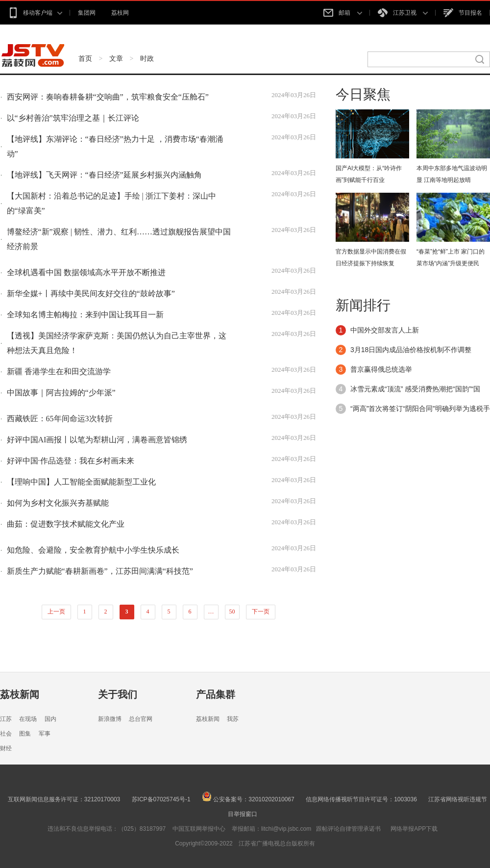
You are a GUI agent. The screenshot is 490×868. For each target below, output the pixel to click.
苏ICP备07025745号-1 (161, 799)
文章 (116, 58)
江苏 (6, 719)
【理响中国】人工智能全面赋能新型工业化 (81, 482)
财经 (6, 748)
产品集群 (216, 694)
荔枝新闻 (20, 694)
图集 (25, 734)
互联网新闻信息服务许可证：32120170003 (64, 799)
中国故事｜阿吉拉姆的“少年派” (61, 393)
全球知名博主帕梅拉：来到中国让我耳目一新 (85, 315)
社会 (6, 734)
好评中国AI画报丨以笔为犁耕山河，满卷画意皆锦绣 (97, 440)
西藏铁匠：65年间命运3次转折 (60, 419)
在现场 (28, 719)
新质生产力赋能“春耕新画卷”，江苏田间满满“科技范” (100, 571)
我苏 (233, 719)
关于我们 (118, 694)
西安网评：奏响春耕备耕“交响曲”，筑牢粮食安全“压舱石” (108, 97)
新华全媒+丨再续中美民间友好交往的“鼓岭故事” (91, 294)
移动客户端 (35, 13)
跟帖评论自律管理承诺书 (348, 829)
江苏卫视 (403, 13)
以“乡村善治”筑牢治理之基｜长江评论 (73, 118)
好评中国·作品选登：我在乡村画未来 (71, 461)
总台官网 (141, 719)
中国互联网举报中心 (199, 829)
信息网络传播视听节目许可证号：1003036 (361, 799)
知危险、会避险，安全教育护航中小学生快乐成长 (93, 550)
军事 (45, 734)
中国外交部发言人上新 (385, 330)
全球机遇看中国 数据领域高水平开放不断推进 (86, 272)
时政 (147, 58)
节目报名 (463, 13)
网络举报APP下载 (414, 829)
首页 (85, 58)
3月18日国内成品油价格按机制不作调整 (411, 350)
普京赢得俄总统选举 (381, 369)
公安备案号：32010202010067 (248, 799)
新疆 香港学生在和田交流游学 (59, 371)
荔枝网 (120, 13)
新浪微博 (110, 719)
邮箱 (343, 13)
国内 (50, 719)
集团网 (87, 13)
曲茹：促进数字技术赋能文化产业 (66, 524)
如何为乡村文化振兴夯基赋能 (58, 503)
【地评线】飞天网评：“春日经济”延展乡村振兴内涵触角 (104, 175)
